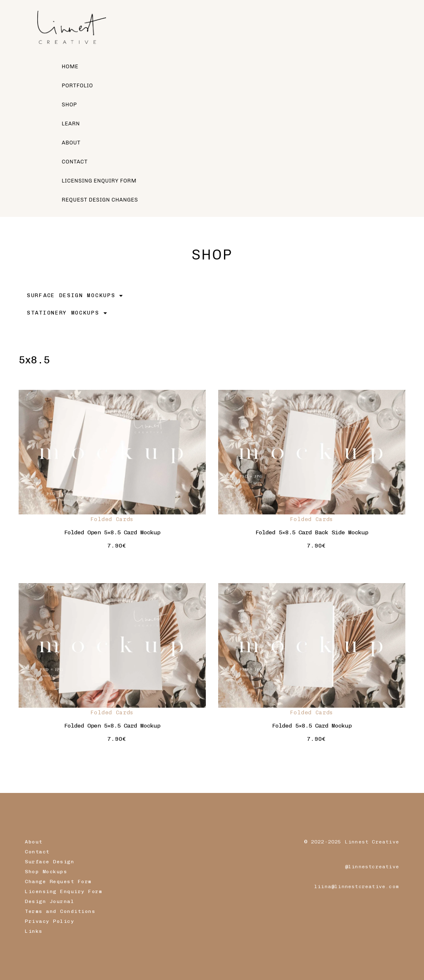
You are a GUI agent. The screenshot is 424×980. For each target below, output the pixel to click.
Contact (37, 852)
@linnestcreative (372, 867)
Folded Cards (112, 519)
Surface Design (49, 862)
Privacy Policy (49, 921)
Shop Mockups (46, 872)
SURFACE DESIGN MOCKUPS (75, 296)
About (34, 842)
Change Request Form (58, 882)
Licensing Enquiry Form (64, 891)
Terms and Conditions (60, 911)
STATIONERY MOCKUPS (67, 313)
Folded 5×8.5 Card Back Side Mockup (312, 532)
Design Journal (49, 901)
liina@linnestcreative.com (357, 886)
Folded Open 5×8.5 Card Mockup (112, 532)
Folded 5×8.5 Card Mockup (312, 726)
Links (34, 931)
